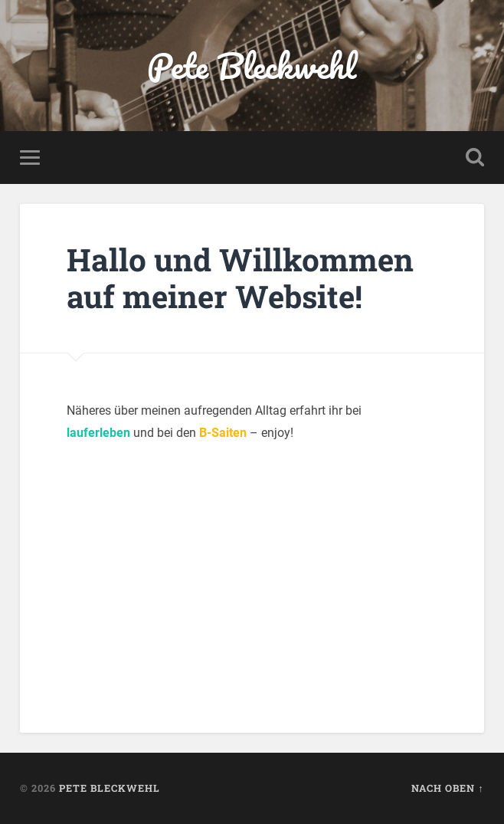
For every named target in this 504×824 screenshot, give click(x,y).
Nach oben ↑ (447, 788)
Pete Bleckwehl (252, 66)
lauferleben (98, 433)
